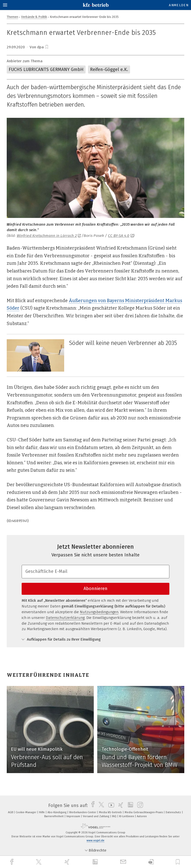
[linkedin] (96, 862)
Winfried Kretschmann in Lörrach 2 (49, 236)
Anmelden (179, 5)
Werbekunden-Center (83, 812)
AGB (11, 812)
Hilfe (42, 812)
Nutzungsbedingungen (99, 612)
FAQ (115, 816)
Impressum (74, 816)
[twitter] (39, 862)
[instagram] (139, 805)
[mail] (124, 862)
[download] (151, 862)
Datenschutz (174, 812)
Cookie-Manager (26, 812)
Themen (12, 17)
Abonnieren (95, 589)
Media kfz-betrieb (111, 812)
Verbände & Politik (34, 17)
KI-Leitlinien (127, 816)
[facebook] (12, 862)
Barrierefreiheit (54, 816)
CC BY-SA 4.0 (121, 236)
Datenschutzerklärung (65, 618)
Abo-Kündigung (57, 812)
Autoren (142, 816)
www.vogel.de (95, 840)
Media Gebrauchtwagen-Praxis (144, 812)
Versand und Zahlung (96, 816)
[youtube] (110, 805)
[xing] (68, 862)
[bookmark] (47, 47)
